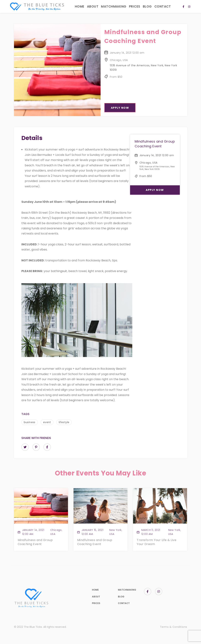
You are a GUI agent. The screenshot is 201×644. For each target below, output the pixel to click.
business (30, 422)
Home (80, 6)
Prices (135, 6)
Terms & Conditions (174, 627)
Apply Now (120, 108)
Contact (163, 6)
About (93, 6)
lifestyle (64, 422)
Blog (147, 6)
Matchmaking (114, 6)
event (47, 422)
